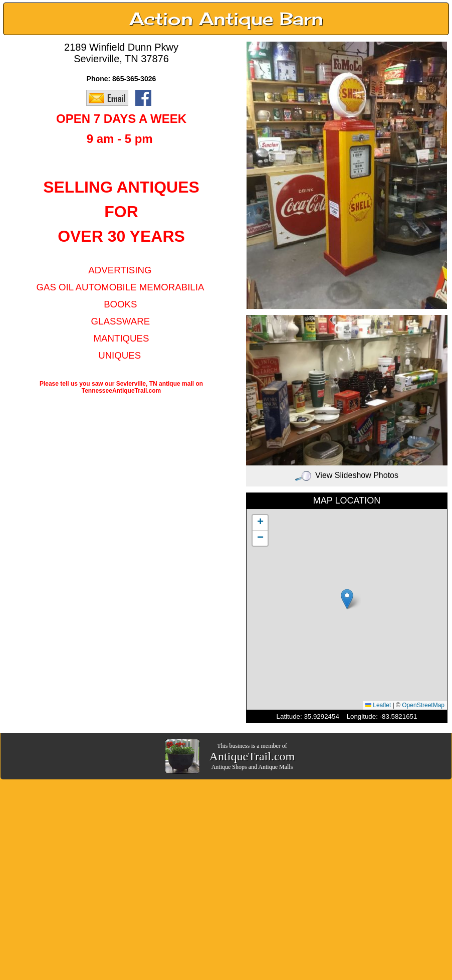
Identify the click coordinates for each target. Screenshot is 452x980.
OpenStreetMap (423, 705)
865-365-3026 (134, 79)
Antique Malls (275, 767)
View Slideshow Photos (347, 475)
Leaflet (378, 705)
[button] (347, 599)
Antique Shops (229, 767)
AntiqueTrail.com (252, 756)
